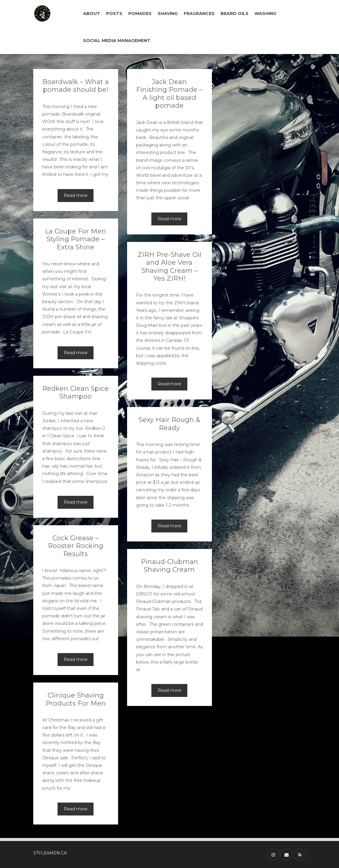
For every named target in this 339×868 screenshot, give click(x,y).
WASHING (265, 14)
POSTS (114, 14)
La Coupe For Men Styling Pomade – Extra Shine (76, 239)
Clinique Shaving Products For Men (76, 699)
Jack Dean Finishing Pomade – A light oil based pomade (169, 94)
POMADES (140, 14)
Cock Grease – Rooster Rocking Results (76, 546)
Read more (76, 195)
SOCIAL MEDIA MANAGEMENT (117, 41)
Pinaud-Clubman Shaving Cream (169, 566)
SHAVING (168, 14)
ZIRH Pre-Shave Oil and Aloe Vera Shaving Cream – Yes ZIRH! (169, 267)
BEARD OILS (235, 14)
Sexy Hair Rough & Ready (169, 424)
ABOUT (92, 14)
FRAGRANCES (199, 14)
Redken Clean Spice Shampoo (76, 392)
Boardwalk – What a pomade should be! (76, 86)
